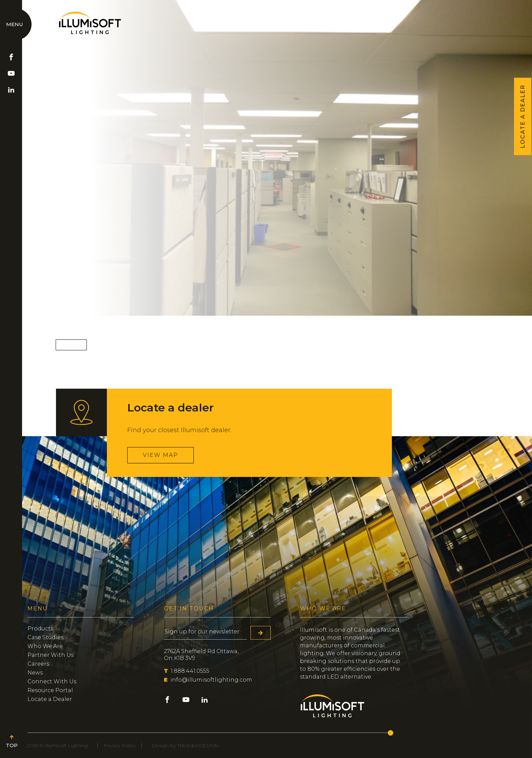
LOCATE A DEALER (523, 116)
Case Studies (45, 637)
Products (40, 628)
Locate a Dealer (50, 699)
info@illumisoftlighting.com (208, 680)
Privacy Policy (120, 745)
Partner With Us (51, 655)
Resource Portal (50, 690)
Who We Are (45, 646)
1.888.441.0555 (187, 671)
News (35, 673)
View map (160, 455)
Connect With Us (52, 681)
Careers (38, 664)
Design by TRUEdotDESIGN (185, 745)
